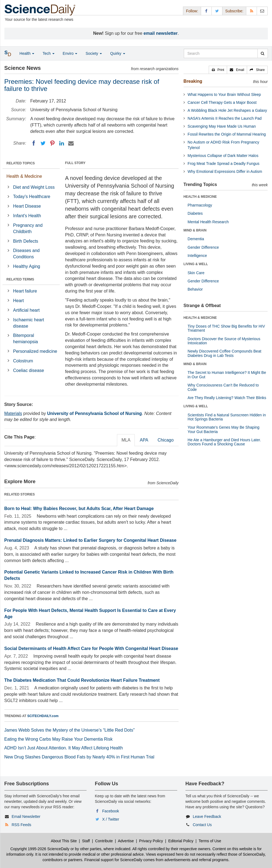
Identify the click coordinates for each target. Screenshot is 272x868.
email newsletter (161, 33)
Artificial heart (26, 310)
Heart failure (25, 291)
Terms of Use (210, 841)
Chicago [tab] (166, 440)
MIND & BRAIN (195, 230)
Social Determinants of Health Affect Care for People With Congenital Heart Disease (91, 648)
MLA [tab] (126, 440)
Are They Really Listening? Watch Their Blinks (227, 398)
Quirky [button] (118, 53)
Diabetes (195, 213)
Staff (86, 841)
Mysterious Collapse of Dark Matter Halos (223, 156)
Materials (13, 413)
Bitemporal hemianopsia (26, 339)
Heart (18, 301)
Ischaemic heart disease (29, 323)
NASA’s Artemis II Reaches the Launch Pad (225, 118)
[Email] (71, 143)
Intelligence (197, 256)
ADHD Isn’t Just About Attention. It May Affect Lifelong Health (64, 748)
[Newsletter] (262, 11)
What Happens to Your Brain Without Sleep (224, 94)
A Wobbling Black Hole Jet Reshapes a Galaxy (227, 110)
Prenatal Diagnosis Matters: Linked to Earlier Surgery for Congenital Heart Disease (91, 540)
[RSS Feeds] (251, 11)
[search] (263, 53)
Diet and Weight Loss (34, 187)
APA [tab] (144, 440)
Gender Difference (203, 247)
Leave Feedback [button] (207, 817)
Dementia (196, 239)
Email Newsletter (26, 817)
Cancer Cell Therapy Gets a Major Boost (222, 102)
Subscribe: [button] (234, 11)
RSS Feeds (21, 825)
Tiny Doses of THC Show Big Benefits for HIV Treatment (226, 328)
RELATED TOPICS (21, 163)
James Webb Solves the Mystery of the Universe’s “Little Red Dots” (70, 730)
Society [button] (94, 53)
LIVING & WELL (196, 264)
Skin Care (196, 273)
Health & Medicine (24, 176)
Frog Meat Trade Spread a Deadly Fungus (224, 164)
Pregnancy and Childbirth (28, 228)
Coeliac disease (29, 370)
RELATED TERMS (20, 279)
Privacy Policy (151, 841)
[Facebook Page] (206, 11)
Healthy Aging (27, 266)
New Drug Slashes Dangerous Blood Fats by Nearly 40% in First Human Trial (79, 757)
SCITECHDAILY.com (43, 716)
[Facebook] (34, 143)
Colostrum (23, 361)
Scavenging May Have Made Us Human (222, 126)
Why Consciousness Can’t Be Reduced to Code (223, 387)
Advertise (126, 841)
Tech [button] (48, 53)
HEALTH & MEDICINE (200, 197)
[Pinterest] (52, 143)
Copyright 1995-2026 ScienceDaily (40, 849)
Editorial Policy (181, 841)
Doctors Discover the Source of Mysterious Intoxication (224, 341)
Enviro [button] (70, 53)
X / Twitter (111, 819)
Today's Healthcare (32, 197)
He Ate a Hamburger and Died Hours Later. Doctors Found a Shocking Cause (224, 442)
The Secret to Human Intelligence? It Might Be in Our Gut (227, 375)
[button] (218, 70)
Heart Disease (27, 206)
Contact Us (202, 825)
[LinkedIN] (62, 143)
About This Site (64, 841)
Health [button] (27, 53)
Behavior (195, 289)
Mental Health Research (208, 222)
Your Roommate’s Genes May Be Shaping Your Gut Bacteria (224, 429)
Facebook (111, 811)
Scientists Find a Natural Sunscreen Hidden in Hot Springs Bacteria (227, 417)
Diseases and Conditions (26, 254)
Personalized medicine (35, 351)
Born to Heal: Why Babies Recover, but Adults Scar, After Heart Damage (79, 509)
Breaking (193, 81)
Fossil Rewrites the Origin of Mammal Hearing (227, 134)
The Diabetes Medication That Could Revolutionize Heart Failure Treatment (82, 680)
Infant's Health (27, 216)
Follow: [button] (192, 11)
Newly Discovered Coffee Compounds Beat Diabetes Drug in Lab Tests (224, 353)
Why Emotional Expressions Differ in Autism (225, 171)
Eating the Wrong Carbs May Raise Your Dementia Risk (58, 739)
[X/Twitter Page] (217, 11)
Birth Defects (26, 241)
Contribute (104, 841)
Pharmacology (200, 205)
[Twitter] (43, 143)
